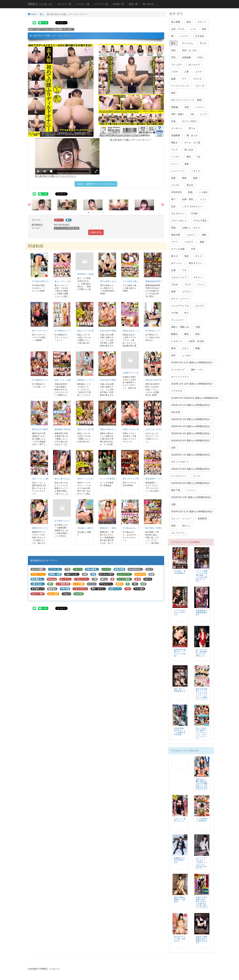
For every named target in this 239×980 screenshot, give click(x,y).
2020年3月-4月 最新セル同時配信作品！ (191, 426)
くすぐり (196, 171)
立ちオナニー (178, 213)
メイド (203, 199)
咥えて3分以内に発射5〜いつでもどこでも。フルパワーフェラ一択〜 (202, 734)
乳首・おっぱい (190, 50)
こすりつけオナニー (192, 206)
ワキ (184, 270)
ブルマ (188, 284)
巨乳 (173, 57)
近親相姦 (187, 57)
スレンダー (177, 64)
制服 (197, 348)
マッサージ (177, 128)
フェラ (174, 150)
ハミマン (176, 157)
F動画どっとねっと (40, 4)
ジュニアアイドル (180, 306)
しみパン (191, 235)
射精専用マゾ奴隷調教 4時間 (90, 274)
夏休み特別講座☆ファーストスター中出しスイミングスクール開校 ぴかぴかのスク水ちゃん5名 (202, 696)
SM (192, 114)
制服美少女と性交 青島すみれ (180, 860)
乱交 (173, 206)
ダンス (199, 256)
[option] (45, 205)
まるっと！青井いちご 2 (180, 820)
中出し (201, 57)
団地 (173, 228)
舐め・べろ (197, 370)
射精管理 (202, 519)
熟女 (189, 22)
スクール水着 (178, 249)
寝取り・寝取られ (180, 327)
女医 (198, 327)
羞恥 (204, 235)
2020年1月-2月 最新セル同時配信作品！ (191, 405)
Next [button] (163, 205)
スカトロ (197, 79)
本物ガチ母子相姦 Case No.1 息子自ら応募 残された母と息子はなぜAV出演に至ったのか (202, 904)
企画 (187, 107)
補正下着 (176, 490)
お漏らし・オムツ (191, 228)
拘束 (173, 526)
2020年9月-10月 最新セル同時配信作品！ (192, 497)
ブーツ (174, 242)
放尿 (195, 178)
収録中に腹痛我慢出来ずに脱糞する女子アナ (202, 940)
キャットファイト (180, 377)
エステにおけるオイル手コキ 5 (180, 612)
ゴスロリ (187, 292)
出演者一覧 (118, 4)
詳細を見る (96, 232)
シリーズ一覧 (101, 4)
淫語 (173, 50)
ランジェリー (178, 320)
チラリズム (188, 43)
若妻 (173, 178)
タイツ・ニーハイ (180, 299)
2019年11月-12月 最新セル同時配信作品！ (193, 384)
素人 (42, 14)
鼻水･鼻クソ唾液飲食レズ (180, 690)
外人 (187, 313)
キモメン (198, 277)
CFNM (194, 213)
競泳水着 (176, 235)
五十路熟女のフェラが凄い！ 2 (45, 380)
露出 (189, 157)
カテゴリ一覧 (64, 4)
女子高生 (200, 36)
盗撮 (173, 79)
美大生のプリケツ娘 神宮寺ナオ (180, 939)
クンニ (201, 284)
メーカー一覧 (83, 4)
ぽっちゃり (194, 64)
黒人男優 (176, 22)
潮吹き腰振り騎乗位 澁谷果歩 (180, 900)
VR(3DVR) (176, 192)
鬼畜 (187, 164)
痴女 (204, 29)
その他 (174, 313)
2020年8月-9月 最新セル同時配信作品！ (191, 483)
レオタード (177, 341)
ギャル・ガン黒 (192, 143)
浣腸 (173, 504)
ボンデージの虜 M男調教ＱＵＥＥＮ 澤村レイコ (202, 653)
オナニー (202, 22)
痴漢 (173, 292)
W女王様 (176, 412)
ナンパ (174, 164)
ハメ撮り (204, 192)
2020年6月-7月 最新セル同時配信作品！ (191, 455)
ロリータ (200, 86)
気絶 (187, 256)
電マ (173, 199)
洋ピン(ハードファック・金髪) (186, 100)
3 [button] (98, 213)
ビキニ (185, 348)
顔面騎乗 (176, 135)
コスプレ (176, 185)
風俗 (184, 178)
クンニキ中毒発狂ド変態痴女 (112, 479)
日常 (193, 249)
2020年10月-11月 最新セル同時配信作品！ (193, 511)
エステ (199, 72)
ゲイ (184, 79)
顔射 (190, 192)
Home (32, 14)
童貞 (173, 348)
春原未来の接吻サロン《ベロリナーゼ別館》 (180, 653)
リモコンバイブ (179, 277)
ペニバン (191, 490)
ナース (197, 476)
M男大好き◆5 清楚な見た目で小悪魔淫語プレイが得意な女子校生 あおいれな (202, 786)
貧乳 (173, 93)
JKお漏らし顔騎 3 (85, 528)
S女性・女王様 (196, 341)
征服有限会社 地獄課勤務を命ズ (202, 613)
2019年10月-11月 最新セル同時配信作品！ (193, 362)
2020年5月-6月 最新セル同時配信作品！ (191, 441)
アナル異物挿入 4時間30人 (202, 820)
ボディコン (177, 263)
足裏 (173, 270)
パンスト (184, 36)
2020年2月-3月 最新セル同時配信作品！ (191, 419)
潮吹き (174, 143)
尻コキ (192, 128)
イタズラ (189, 242)
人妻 (187, 72)
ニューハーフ (178, 171)
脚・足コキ (192, 135)
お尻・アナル (178, 29)
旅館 (202, 242)
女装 (173, 121)
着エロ (174, 256)
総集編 (174, 107)
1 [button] (89, 213)
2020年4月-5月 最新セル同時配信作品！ (191, 433)
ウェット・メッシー (181, 519)
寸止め (174, 284)
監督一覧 (133, 4)
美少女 (190, 185)
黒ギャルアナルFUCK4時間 (134, 479)
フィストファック (180, 86)
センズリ (200, 306)
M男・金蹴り (178, 114)
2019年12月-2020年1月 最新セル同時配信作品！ (196, 398)
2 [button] (94, 213)
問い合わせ (148, 4)
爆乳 (187, 334)
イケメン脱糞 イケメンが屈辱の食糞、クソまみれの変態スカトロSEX (202, 576)
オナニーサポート (180, 462)
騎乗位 (174, 334)
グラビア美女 (200, 221)
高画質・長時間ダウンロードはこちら (96, 184)
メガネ (174, 72)
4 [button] (103, 213)
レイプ (204, 114)
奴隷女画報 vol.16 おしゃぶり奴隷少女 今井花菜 (180, 731)
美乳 (197, 334)
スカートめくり (179, 221)
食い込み (189, 150)
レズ (193, 29)
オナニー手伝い (190, 121)
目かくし (187, 526)
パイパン (200, 107)
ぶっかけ (187, 355)
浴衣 (173, 355)
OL (199, 157)
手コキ (203, 43)
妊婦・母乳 (188, 199)
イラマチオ (177, 391)
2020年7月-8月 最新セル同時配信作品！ (191, 469)
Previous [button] (29, 205)
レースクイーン (179, 476)
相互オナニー (196, 263)
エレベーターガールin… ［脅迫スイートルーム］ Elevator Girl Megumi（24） (202, 864)
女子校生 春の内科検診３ (180, 572)
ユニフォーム (178, 533)
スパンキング (178, 370)
